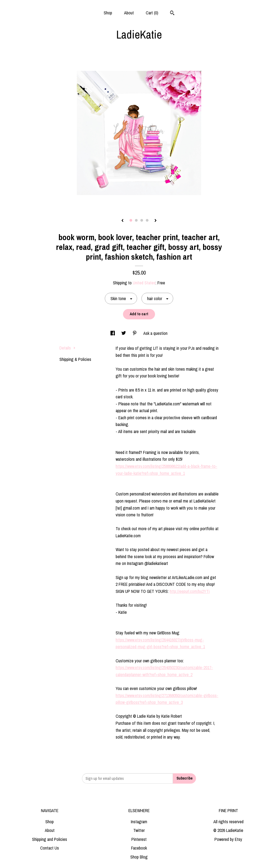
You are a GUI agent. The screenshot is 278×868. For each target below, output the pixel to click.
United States (144, 283)
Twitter (139, 830)
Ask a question (155, 333)
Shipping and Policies (50, 839)
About (129, 13)
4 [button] (147, 220)
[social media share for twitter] (124, 333)
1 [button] (131, 220)
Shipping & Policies (75, 359)
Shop (108, 13)
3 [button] (142, 220)
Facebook (139, 848)
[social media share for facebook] (113, 333)
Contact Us (50, 848)
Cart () (152, 13)
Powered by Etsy (228, 839)
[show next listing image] (156, 221)
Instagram (139, 822)
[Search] (172, 14)
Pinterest (139, 839)
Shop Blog (139, 857)
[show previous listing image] (122, 221)
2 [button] (136, 220)
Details (67, 348)
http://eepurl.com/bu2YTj (190, 591)
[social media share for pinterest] (135, 333)
